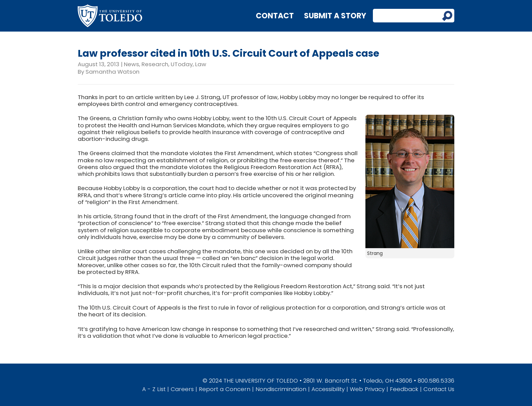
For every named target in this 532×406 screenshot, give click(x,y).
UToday (182, 64)
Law (201, 64)
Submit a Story (335, 16)
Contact (275, 16)
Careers (182, 389)
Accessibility (328, 389)
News (131, 64)
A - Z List (154, 389)
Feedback (404, 389)
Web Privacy (367, 389)
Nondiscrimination (281, 389)
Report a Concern (225, 389)
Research (155, 64)
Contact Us (439, 389)
